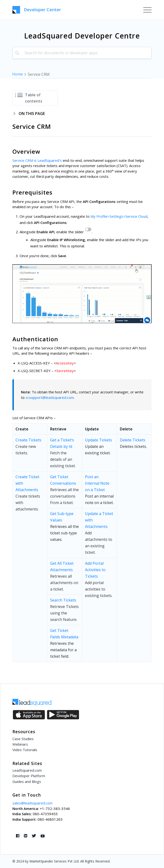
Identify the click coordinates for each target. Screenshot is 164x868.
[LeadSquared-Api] (68, 10)
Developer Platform (29, 776)
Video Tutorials (25, 750)
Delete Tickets (133, 440)
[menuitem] (145, 10)
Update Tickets (98, 440)
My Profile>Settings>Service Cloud (119, 216)
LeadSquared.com (27, 770)
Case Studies (23, 739)
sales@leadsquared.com (32, 803)
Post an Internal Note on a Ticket (97, 483)
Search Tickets (63, 600)
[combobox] (82, 53)
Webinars (20, 744)
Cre (19, 477)
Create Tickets (28, 440)
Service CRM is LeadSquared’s (37, 160)
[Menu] (145, 10)
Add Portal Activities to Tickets (95, 570)
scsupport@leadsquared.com (50, 397)
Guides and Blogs (27, 781)
